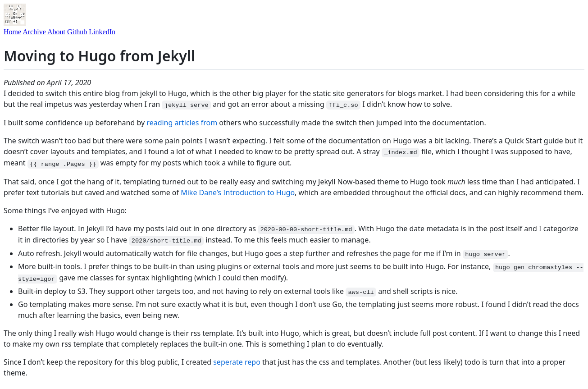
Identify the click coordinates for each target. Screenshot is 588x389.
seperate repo (237, 362)
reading (160, 123)
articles (187, 123)
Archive (34, 32)
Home (12, 32)
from (209, 123)
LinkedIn (102, 32)
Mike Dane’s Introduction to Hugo (238, 192)
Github (77, 32)
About (56, 32)
